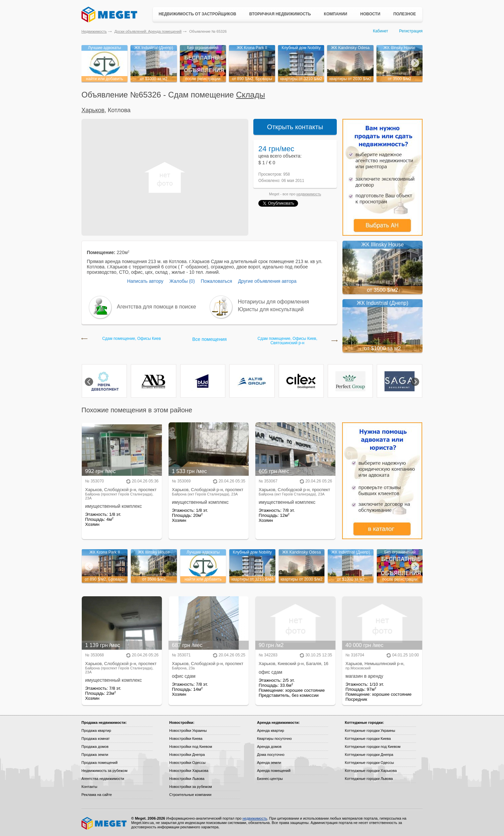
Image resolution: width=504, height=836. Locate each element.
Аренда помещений (274, 771)
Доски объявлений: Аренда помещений (148, 31)
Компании (335, 14)
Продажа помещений (99, 763)
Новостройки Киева (186, 739)
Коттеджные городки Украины (370, 730)
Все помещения (209, 339)
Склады (250, 95)
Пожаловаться (216, 281)
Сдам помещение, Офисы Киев (132, 339)
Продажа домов (95, 747)
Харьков (93, 110)
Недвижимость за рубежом (104, 771)
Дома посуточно (271, 755)
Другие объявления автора (267, 281)
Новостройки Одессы (187, 763)
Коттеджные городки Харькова (371, 771)
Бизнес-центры (270, 779)
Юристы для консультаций (271, 309)
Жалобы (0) (182, 281)
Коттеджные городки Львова (369, 779)
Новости (370, 14)
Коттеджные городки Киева (368, 739)
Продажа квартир (96, 730)
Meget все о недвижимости (104, 823)
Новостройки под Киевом (191, 747)
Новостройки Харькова (189, 771)
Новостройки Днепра (187, 755)
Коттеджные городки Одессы (369, 763)
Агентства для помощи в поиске (156, 307)
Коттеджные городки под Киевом (373, 747)
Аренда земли (269, 763)
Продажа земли (95, 755)
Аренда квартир (271, 730)
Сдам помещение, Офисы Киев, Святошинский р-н (287, 341)
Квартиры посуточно (274, 739)
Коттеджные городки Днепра (369, 755)
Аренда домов (269, 747)
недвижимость (309, 194)
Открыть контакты (295, 127)
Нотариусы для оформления (274, 302)
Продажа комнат (96, 739)
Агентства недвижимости (103, 779)
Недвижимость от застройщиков (197, 14)
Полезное (405, 14)
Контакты (89, 787)
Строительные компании (190, 795)
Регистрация (411, 31)
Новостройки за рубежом (191, 787)
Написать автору (145, 281)
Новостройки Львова (187, 779)
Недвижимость (94, 31)
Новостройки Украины (188, 730)
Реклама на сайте (97, 795)
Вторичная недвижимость (280, 14)
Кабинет (381, 31)
